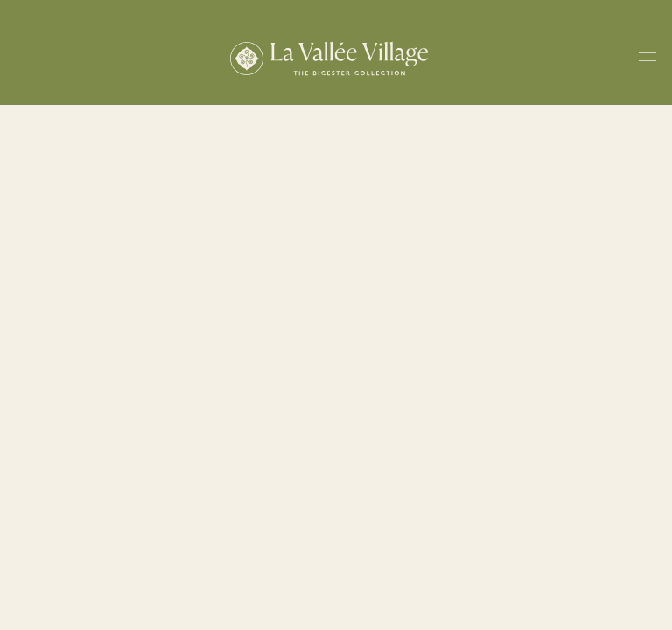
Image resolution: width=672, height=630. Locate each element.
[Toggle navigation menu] (647, 60)
